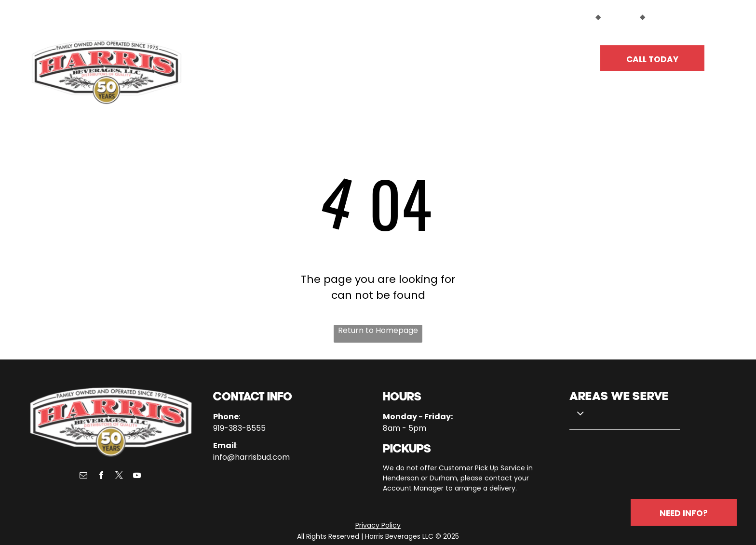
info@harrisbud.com (251, 457)
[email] (83, 476)
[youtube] (137, 476)
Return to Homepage (378, 330)
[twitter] (119, 476)
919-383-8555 (239, 428)
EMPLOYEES (667, 17)
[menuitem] (253, 54)
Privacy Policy (378, 525)
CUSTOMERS (571, 17)
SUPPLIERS (620, 17)
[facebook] (101, 476)
